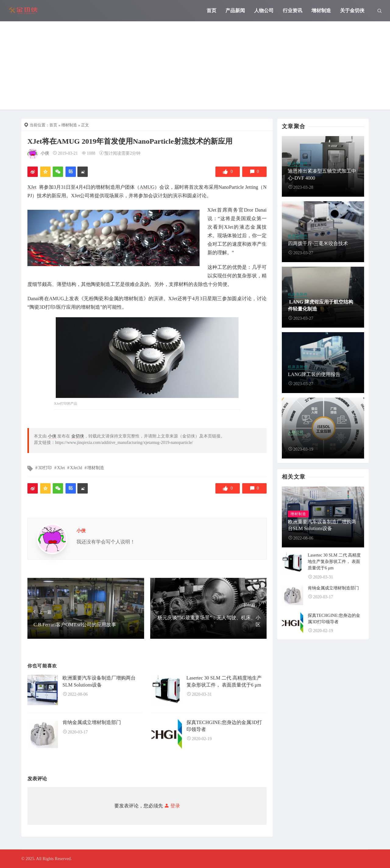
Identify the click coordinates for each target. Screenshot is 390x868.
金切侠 (78, 436)
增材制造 (321, 11)
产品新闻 (235, 11)
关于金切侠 (352, 11)
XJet (32, 187)
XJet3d (76, 468)
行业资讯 (292, 11)
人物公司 (264, 11)
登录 (172, 806)
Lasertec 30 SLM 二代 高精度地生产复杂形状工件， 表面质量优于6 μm (334, 562)
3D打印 (45, 468)
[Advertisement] (195, 67)
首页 (211, 11)
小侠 (45, 153)
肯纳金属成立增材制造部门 (92, 722)
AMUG (147, 187)
